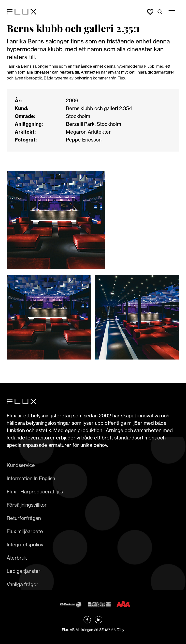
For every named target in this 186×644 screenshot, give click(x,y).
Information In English (31, 478)
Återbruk (17, 558)
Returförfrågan (24, 518)
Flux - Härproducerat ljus (35, 492)
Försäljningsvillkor (27, 505)
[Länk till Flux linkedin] (99, 620)
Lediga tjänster (24, 571)
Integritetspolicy (25, 545)
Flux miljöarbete (25, 531)
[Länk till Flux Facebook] (87, 620)
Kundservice (21, 465)
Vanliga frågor (22, 584)
